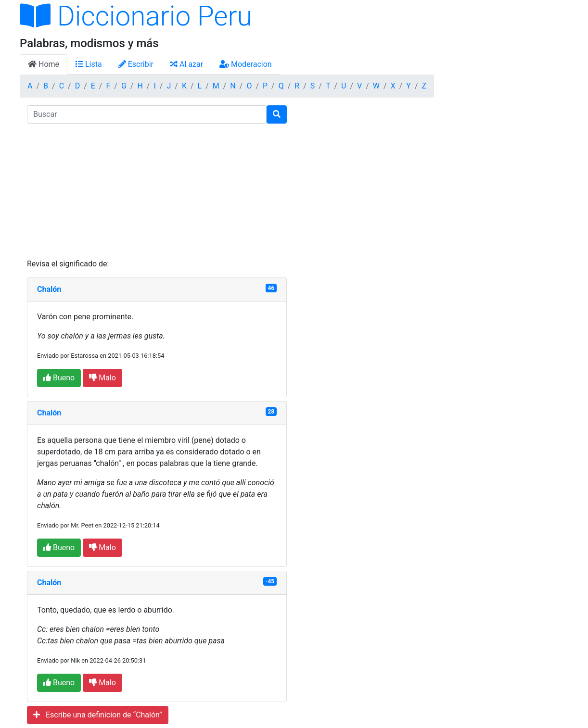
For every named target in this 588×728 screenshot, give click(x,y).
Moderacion (246, 64)
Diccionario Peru (136, 16)
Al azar (186, 64)
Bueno (59, 378)
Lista (89, 64)
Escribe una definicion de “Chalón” (98, 715)
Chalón (49, 289)
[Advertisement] (157, 191)
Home (44, 64)
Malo (102, 378)
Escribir (136, 64)
